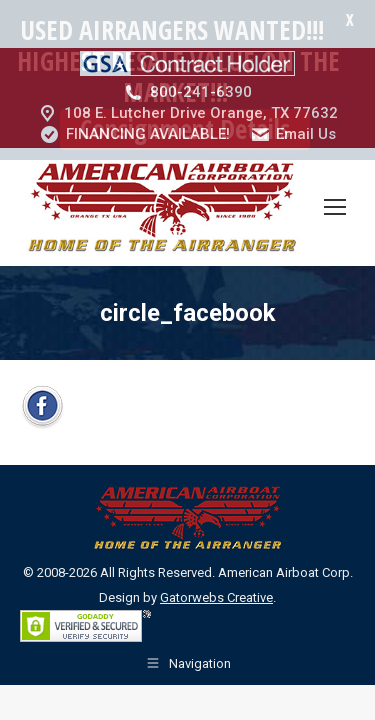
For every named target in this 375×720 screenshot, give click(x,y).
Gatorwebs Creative (216, 551)
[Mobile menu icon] (335, 161)
